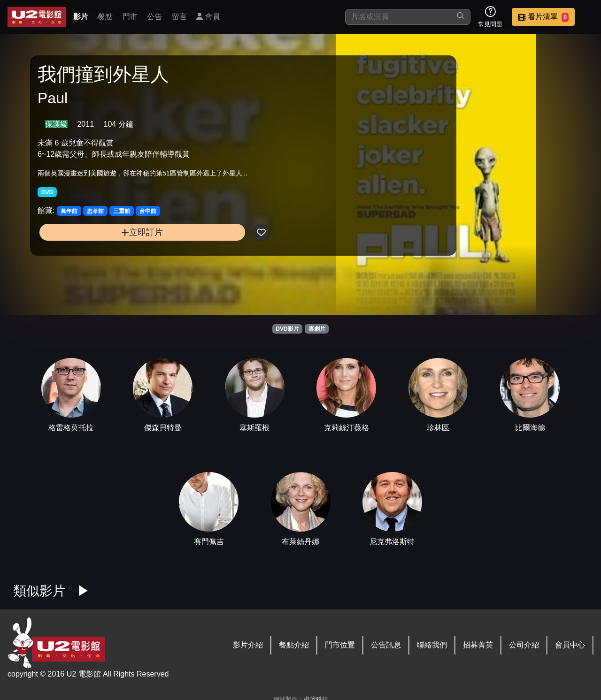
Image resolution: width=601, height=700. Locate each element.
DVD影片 (287, 329)
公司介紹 (524, 645)
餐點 (105, 17)
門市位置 (340, 645)
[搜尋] (398, 17)
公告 (154, 17)
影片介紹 (248, 645)
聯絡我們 (432, 645)
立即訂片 (104, 241)
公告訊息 (386, 645)
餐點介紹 (294, 645)
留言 (179, 17)
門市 (130, 17)
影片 (81, 17)
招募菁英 (478, 645)
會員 (208, 17)
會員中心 (570, 645)
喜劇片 (317, 329)
